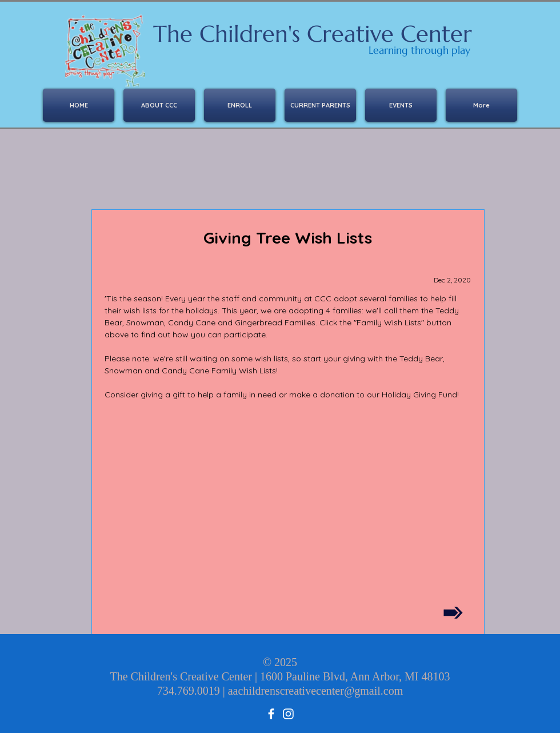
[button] (240, 105)
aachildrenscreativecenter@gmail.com (316, 691)
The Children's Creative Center (313, 34)
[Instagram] (288, 714)
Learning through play (419, 50)
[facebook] (271, 714)
